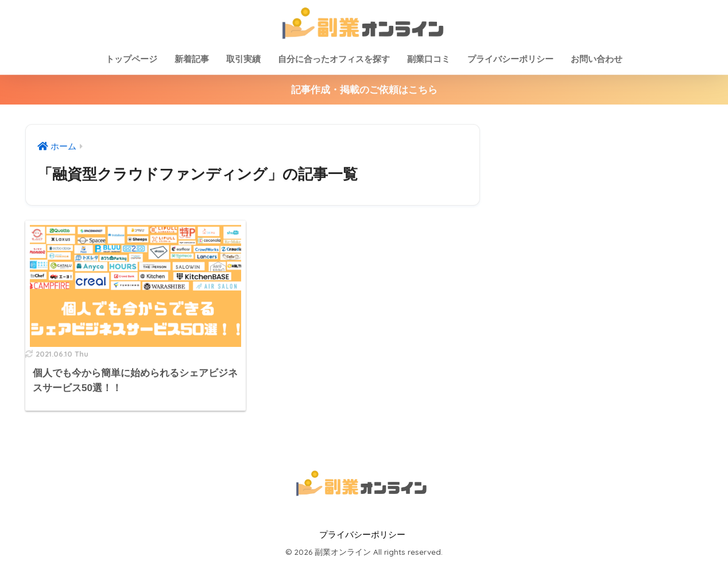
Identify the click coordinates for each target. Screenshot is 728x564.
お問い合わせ (597, 59)
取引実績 (243, 59)
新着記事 (192, 59)
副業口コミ (429, 59)
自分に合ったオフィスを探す (334, 59)
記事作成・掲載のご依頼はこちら (364, 90)
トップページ (131, 59)
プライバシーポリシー (510, 59)
